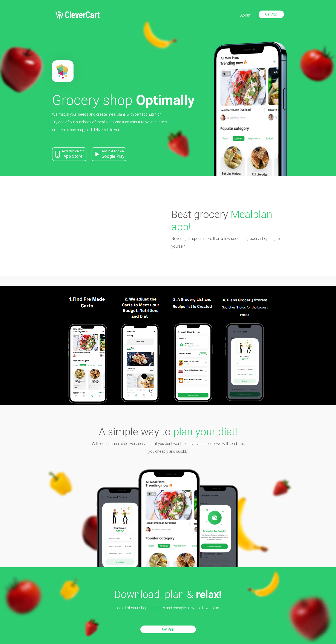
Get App (271, 14)
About (245, 15)
